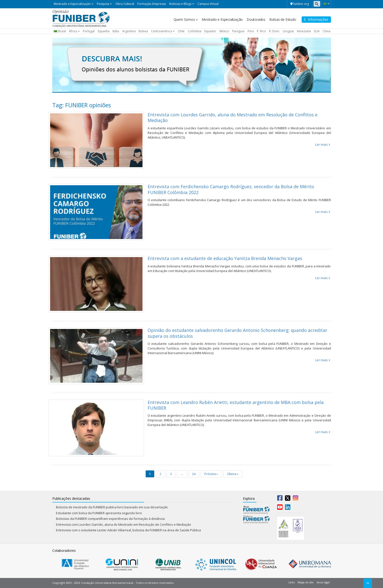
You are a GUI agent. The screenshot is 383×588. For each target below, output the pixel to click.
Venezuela (304, 31)
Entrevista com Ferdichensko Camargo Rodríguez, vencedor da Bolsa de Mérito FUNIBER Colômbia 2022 (231, 189)
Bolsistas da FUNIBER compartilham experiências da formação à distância (110, 519)
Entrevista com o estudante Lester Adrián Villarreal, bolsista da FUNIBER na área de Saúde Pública (128, 530)
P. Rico (261, 31)
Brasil (62, 31)
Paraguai (238, 31)
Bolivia (143, 31)
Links (292, 582)
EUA (317, 31)
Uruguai (288, 31)
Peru (251, 31)
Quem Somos (184, 19)
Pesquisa (103, 4)
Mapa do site (306, 582)
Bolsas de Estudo (283, 19)
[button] (326, 4)
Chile (181, 31)
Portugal (89, 31)
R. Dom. (274, 31)
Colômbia (195, 31)
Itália (116, 31)
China (327, 31)
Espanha (104, 31)
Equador (210, 31)
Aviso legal (323, 582)
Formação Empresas (152, 4)
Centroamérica (161, 31)
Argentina (129, 31)
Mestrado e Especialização (72, 4)
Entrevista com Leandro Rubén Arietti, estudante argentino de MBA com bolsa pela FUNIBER (236, 405)
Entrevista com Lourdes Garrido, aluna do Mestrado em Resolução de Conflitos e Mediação (233, 117)
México (224, 31)
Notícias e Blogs (180, 4)
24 (194, 474)
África (73, 31)
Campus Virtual (208, 4)
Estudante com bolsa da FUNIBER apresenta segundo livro (99, 513)
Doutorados (256, 19)
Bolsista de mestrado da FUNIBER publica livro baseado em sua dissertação (112, 507)
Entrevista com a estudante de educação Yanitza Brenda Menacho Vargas (225, 258)
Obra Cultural (125, 4)
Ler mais (322, 144)
